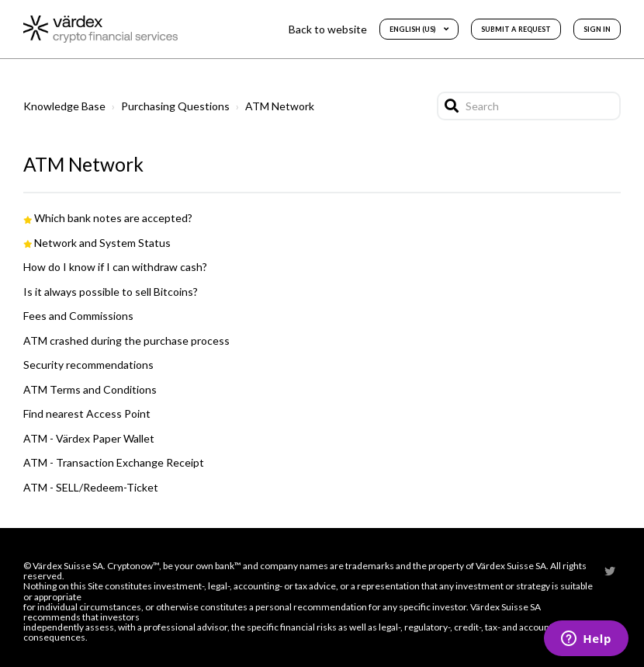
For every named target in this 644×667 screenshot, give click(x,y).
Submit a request (516, 29)
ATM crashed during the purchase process (126, 340)
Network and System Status (102, 243)
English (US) (413, 29)
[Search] (529, 106)
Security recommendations (88, 365)
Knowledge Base (64, 106)
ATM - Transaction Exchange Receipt (114, 462)
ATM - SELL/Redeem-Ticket (91, 487)
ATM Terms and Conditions (90, 389)
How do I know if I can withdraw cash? (115, 267)
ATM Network (280, 106)
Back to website (328, 29)
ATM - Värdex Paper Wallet (89, 438)
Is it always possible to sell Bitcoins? (111, 292)
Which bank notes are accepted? (113, 218)
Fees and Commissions (78, 316)
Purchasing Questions (175, 106)
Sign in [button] (597, 29)
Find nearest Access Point (87, 413)
